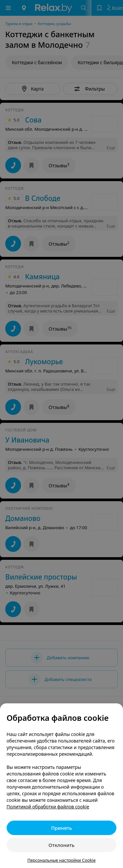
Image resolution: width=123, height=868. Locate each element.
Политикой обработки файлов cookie (48, 807)
